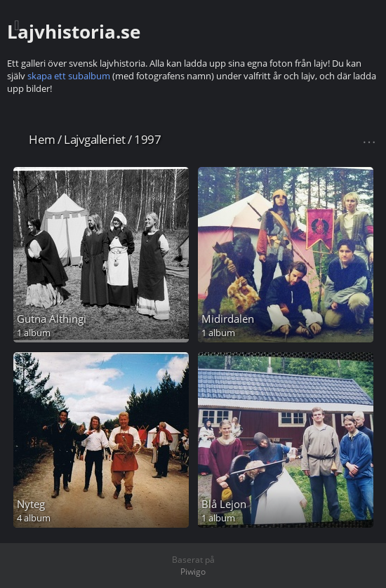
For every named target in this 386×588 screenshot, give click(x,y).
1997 (147, 139)
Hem (42, 139)
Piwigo (193, 572)
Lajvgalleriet (95, 139)
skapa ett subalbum (69, 76)
